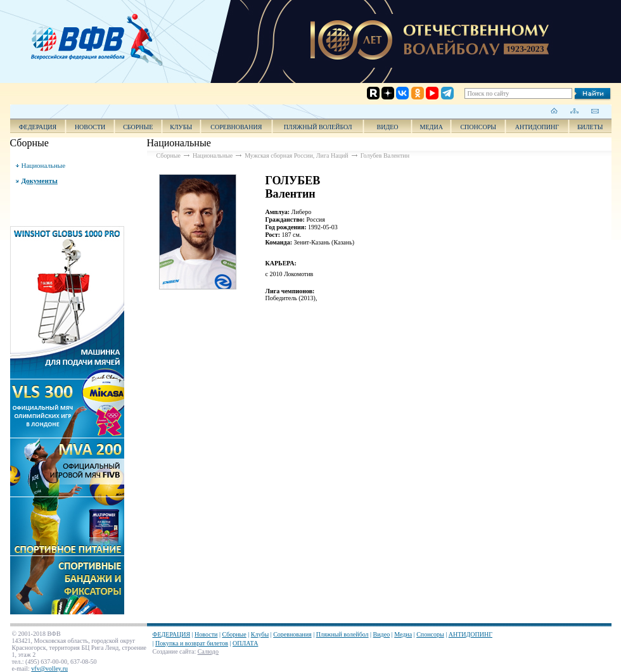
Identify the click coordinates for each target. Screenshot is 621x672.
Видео (382, 634)
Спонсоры (478, 127)
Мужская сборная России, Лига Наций (297, 155)
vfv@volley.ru (49, 669)
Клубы (181, 127)
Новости (90, 127)
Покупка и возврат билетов (192, 643)
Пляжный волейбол (318, 127)
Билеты (590, 127)
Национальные (44, 165)
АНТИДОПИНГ (537, 127)
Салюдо (208, 651)
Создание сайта (174, 651)
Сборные (138, 127)
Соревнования (236, 127)
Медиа (432, 127)
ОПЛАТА (245, 643)
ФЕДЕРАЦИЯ (38, 127)
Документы (40, 181)
